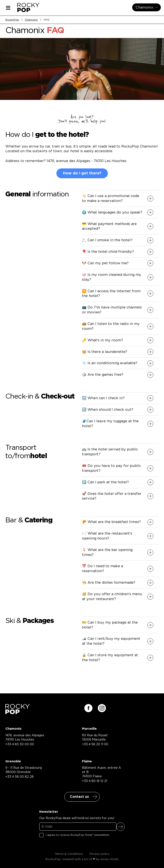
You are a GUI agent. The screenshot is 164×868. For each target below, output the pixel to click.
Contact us (79, 797)
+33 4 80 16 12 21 (95, 781)
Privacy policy (99, 854)
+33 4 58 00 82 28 (20, 777)
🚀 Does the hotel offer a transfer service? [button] (112, 496)
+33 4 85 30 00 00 (20, 744)
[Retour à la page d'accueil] (18, 713)
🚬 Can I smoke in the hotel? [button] (107, 240)
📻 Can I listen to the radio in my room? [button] (111, 326)
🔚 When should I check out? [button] (108, 410)
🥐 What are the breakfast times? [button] (111, 522)
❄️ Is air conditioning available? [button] (110, 363)
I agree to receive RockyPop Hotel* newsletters (78, 835)
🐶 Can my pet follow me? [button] (105, 263)
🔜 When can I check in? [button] (103, 398)
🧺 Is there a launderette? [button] (105, 352)
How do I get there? (82, 173)
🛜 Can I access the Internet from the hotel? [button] (111, 294)
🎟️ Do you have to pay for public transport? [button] (111, 468)
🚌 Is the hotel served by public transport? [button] (110, 452)
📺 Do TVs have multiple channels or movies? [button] (112, 310)
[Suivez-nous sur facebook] (88, 708)
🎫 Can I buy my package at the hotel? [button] (110, 625)
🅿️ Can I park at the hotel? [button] (105, 482)
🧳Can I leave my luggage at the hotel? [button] (110, 424)
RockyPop (12, 20)
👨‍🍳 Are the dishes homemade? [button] (109, 583)
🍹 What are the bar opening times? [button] (107, 552)
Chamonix (31, 20)
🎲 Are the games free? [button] (103, 375)
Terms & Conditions (69, 854)
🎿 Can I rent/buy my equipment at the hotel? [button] (111, 641)
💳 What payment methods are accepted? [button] (109, 226)
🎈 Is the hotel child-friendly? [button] (108, 252)
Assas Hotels (110, 859)
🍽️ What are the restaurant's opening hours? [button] (107, 536)
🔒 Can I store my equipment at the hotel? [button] (110, 658)
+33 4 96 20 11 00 (95, 744)
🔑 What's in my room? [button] (102, 340)
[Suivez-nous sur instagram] (102, 708)
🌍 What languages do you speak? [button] (112, 212)
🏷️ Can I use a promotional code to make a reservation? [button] (111, 198)
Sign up (121, 827)
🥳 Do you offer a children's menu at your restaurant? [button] (112, 597)
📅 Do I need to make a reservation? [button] (102, 569)
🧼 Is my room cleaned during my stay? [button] (112, 277)
